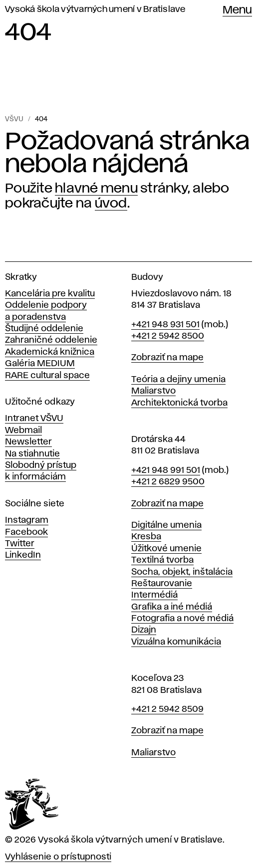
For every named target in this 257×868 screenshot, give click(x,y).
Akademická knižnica (50, 352)
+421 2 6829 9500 (168, 482)
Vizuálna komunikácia (176, 642)
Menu (237, 10)
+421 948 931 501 (165, 325)
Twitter (20, 544)
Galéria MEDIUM (40, 364)
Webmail (23, 431)
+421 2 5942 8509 (167, 709)
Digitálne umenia (166, 525)
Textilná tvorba (162, 560)
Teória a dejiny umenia (178, 380)
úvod (111, 204)
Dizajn (144, 630)
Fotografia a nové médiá (182, 619)
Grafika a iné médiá (172, 607)
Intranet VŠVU (34, 419)
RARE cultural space (47, 376)
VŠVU (14, 119)
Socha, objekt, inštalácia (182, 572)
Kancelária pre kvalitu (50, 294)
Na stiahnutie (32, 454)
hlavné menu (96, 189)
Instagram (27, 520)
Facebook (26, 532)
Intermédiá (154, 595)
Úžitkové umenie (166, 549)
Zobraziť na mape (167, 358)
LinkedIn (23, 555)
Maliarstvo (153, 391)
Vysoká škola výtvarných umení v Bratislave (95, 9)
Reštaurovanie (162, 584)
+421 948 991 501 (166, 470)
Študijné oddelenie (44, 329)
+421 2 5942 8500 (168, 336)
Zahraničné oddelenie (51, 340)
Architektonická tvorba (179, 403)
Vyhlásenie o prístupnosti (58, 857)
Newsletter (28, 442)
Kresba (146, 537)
